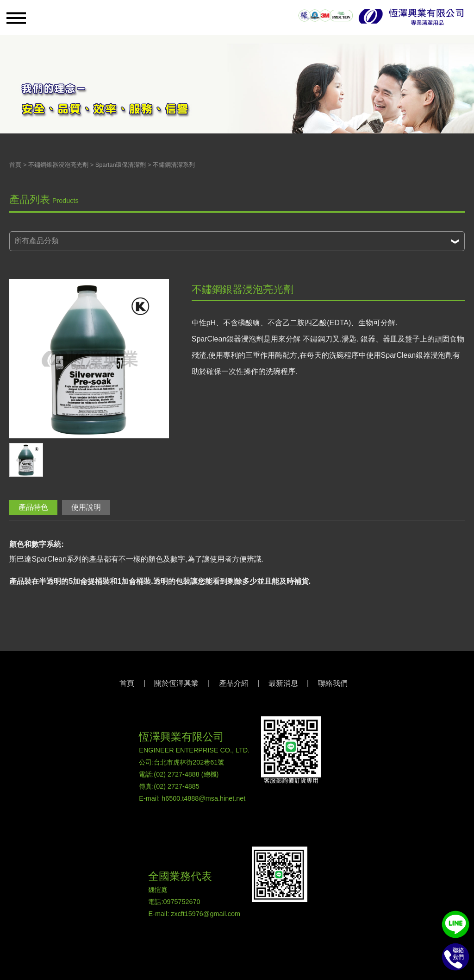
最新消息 (283, 683)
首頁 (15, 165)
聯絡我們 (333, 683)
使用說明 (86, 507)
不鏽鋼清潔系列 (174, 165)
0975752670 (181, 902)
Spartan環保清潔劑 (121, 165)
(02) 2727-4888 (176, 774)
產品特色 (33, 507)
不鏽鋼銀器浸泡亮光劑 (58, 165)
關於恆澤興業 (176, 683)
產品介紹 (234, 683)
